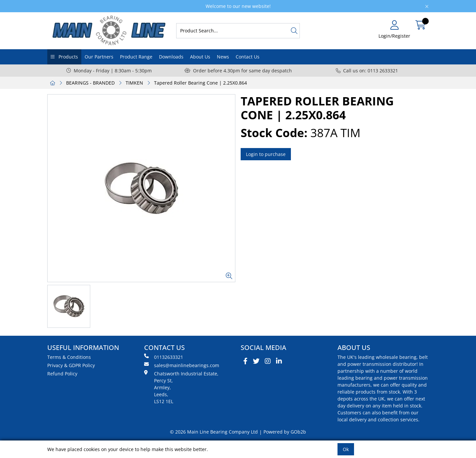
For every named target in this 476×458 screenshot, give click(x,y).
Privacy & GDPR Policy (71, 365)
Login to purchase (266, 154)
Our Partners (99, 57)
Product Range (136, 57)
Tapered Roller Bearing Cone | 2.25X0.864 (200, 83)
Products (68, 57)
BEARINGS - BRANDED (90, 83)
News (223, 57)
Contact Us (248, 57)
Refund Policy (62, 374)
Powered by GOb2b (285, 432)
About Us (200, 57)
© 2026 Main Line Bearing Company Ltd (214, 432)
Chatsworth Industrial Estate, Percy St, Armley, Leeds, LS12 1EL (181, 387)
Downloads (171, 57)
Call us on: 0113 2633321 (367, 71)
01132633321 (164, 357)
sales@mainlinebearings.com (182, 365)
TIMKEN (134, 83)
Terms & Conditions (69, 357)
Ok (346, 449)
